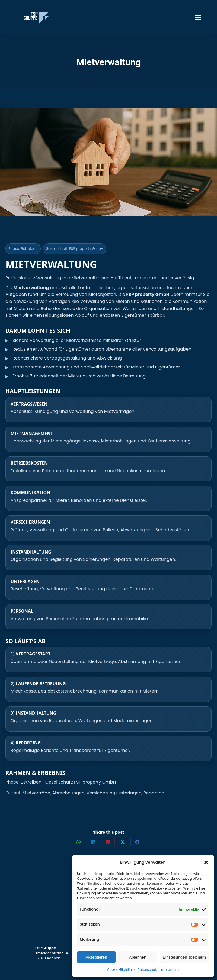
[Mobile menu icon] (198, 18)
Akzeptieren (96, 957)
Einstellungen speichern (184, 957)
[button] (206, 862)
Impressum (170, 970)
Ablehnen (138, 957)
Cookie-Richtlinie (121, 970)
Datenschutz (147, 970)
